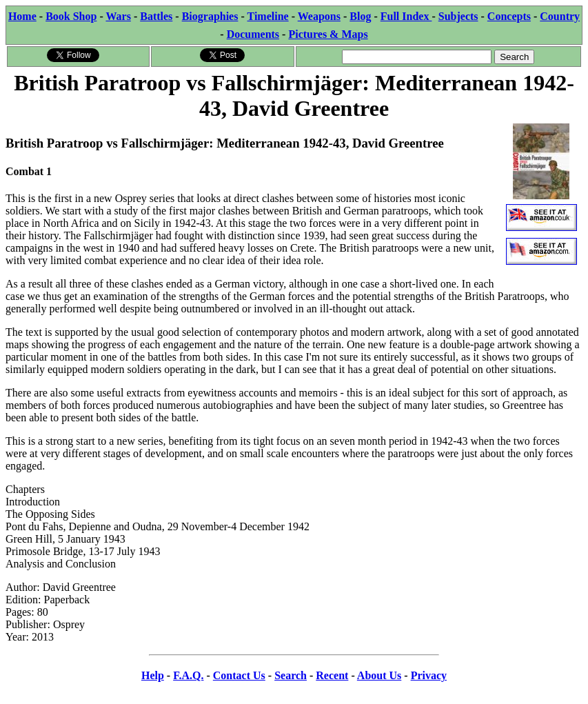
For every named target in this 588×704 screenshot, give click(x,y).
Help (153, 675)
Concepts (509, 16)
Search (291, 675)
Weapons (319, 16)
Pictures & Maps (328, 34)
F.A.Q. (188, 675)
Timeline (268, 16)
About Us (379, 675)
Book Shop (71, 16)
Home (22, 16)
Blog (360, 16)
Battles (156, 16)
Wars (118, 16)
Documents (253, 34)
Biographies (210, 16)
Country (560, 16)
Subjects (458, 16)
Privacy (429, 675)
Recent (332, 675)
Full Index (406, 16)
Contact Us (239, 675)
